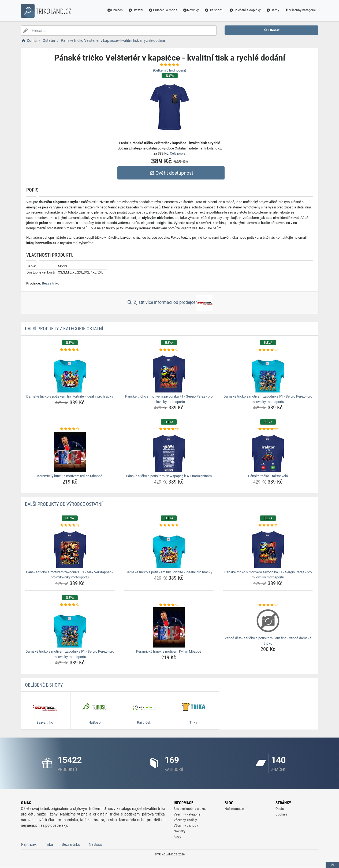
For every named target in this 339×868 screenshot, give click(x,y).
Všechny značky (185, 820)
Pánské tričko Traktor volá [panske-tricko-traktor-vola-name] (268, 476)
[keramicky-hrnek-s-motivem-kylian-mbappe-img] (70, 452)
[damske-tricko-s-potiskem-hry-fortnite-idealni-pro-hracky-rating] (70, 350)
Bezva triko (51, 283)
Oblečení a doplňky (245, 10)
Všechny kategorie (300, 10)
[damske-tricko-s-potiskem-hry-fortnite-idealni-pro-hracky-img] (70, 372)
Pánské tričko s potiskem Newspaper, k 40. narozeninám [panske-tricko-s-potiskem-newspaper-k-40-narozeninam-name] (169, 476)
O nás (280, 809)
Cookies (281, 814)
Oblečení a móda (163, 10)
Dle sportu (214, 10)
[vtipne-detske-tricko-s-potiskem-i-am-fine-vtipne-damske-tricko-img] (268, 621)
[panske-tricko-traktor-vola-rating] (268, 429)
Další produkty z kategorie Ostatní (64, 329)
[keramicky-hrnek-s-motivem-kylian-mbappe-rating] (70, 429)
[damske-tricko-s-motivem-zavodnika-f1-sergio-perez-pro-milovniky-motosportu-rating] (268, 350)
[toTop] (332, 865)
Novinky (191, 10)
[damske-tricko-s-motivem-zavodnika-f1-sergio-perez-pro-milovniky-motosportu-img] (268, 372)
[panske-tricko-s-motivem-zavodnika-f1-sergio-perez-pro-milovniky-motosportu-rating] (169, 350)
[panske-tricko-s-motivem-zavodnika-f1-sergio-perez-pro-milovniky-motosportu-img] (169, 372)
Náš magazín (234, 809)
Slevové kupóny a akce (190, 809)
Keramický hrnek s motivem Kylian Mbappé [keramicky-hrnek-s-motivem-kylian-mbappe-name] (70, 476)
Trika (49, 844)
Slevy (177, 837)
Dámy (273, 10)
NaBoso (95, 844)
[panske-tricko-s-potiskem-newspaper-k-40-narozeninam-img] (169, 452)
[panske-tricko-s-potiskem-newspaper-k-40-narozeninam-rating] (169, 429)
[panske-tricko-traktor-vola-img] (268, 452)
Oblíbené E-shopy (44, 685)
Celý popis (178, 153)
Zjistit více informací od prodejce (169, 303)
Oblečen (115, 10)
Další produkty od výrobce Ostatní (64, 504)
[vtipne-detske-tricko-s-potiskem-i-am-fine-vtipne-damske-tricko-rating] (268, 605)
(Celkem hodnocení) (170, 70)
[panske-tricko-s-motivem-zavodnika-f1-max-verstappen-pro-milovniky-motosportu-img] (70, 548)
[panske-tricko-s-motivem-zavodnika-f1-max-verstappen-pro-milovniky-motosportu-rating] (70, 525)
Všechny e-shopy (186, 826)
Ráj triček (29, 844)
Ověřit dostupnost (171, 173)
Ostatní (136, 10)
